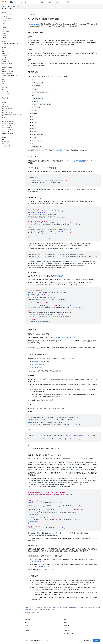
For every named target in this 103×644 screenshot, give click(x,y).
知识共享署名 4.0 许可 (51, 608)
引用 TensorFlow (68, 633)
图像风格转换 (75, 470)
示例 (14, 6)
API (34, 2)
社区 (50, 2)
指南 (34, 15)
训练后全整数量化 (37, 368)
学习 (29, 15)
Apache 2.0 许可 (77, 608)
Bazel (51, 249)
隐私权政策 (32, 640)
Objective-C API (67, 338)
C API (74, 338)
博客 (26, 623)
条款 (26, 640)
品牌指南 (66, 631)
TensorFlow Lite (33, 24)
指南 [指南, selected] (9, 6)
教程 (3, 6)
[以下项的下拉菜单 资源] (45, 2)
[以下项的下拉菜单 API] (37, 2)
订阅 (96, 640)
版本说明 (66, 625)
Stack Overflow (68, 628)
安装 (21, 2)
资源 (42, 2)
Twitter (27, 628)
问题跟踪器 (67, 623)
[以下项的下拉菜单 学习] (30, 2)
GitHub (98, 2)
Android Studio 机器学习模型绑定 (74, 161)
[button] (11, 33)
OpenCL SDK (42, 570)
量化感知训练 (38, 362)
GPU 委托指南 (59, 276)
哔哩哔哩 (27, 631)
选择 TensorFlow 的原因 (63, 2)
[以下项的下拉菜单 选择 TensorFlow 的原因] (71, 2)
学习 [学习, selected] (26, 2)
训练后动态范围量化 (38, 365)
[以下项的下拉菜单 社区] (53, 2)
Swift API (58, 338)
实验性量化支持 (60, 150)
